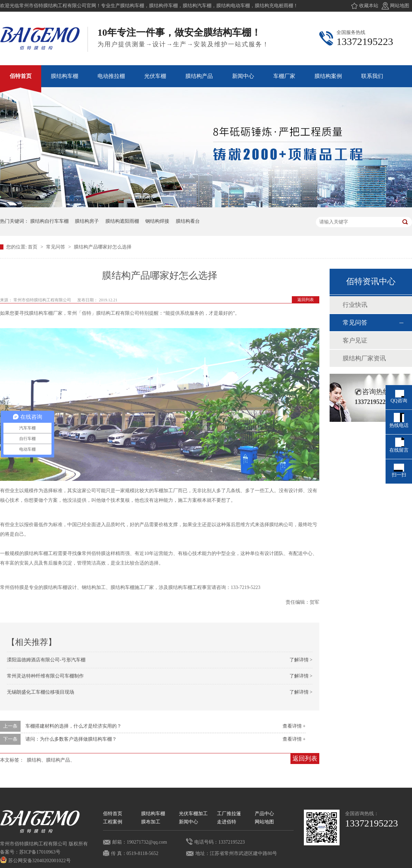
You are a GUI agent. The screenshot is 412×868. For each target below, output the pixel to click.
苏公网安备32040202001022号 (35, 861)
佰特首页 (113, 814)
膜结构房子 (87, 221)
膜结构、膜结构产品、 (51, 760)
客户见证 (355, 340)
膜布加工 (151, 822)
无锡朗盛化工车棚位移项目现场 (41, 692)
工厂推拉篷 (229, 814)
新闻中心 (188, 822)
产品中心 (264, 814)
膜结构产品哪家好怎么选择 (103, 247)
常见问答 (56, 247)
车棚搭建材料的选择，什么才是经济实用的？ (73, 726)
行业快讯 (355, 305)
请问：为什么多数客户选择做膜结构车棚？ (71, 739)
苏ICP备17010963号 (40, 852)
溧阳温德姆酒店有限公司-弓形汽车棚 (46, 660)
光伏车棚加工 (193, 814)
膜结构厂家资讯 (364, 358)
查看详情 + (294, 726)
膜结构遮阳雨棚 (122, 221)
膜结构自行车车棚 (49, 221)
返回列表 (306, 300)
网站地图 (400, 6)
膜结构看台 (188, 221)
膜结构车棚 (153, 814)
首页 (33, 247)
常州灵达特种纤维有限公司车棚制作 (45, 676)
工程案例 (113, 822)
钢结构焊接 (157, 221)
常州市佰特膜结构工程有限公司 (43, 300)
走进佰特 (227, 822)
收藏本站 (369, 6)
